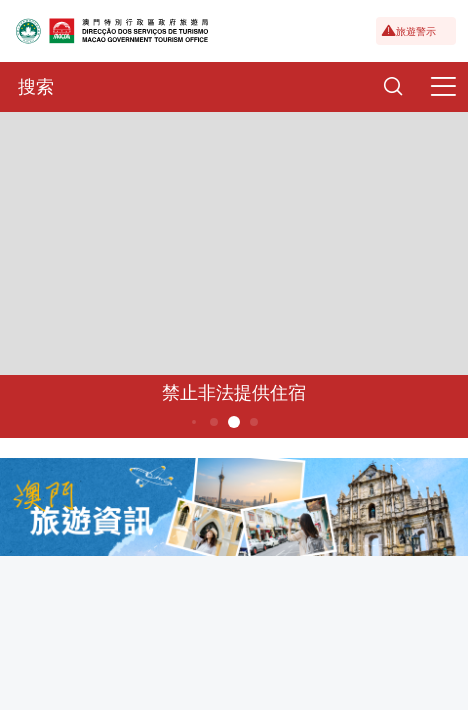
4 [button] (214, 422)
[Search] (393, 87)
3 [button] (194, 422)
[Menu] (443, 87)
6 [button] (254, 422)
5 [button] (234, 422)
